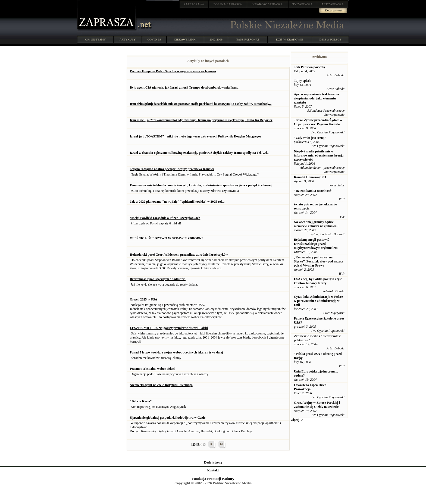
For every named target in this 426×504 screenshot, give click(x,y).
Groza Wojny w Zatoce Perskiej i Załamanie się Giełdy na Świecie (317, 405)
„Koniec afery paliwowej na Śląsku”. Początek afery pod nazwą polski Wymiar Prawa (318, 261)
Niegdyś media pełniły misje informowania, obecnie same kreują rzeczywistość (319, 155)
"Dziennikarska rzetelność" (313, 191)
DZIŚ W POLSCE (330, 39)
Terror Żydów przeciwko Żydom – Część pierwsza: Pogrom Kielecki (318, 122)
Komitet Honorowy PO (310, 177)
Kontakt (213, 470)
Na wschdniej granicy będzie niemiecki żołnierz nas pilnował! (316, 224)
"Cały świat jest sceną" (310, 138)
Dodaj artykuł (333, 10)
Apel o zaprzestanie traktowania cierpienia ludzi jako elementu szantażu (317, 98)
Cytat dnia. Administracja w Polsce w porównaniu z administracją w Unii (318, 301)
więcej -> (297, 420)
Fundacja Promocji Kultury (213, 479)
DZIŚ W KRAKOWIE (290, 39)
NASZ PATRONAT (248, 39)
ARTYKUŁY (128, 39)
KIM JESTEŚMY (95, 39)
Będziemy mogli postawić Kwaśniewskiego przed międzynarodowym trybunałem (316, 244)
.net (194, 4)
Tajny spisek (303, 81)
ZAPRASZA (228, 4)
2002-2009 (216, 39)
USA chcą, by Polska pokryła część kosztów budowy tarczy (318, 281)
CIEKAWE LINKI (185, 39)
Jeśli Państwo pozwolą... (311, 67)
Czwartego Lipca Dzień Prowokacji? (310, 387)
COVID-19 (154, 39)
